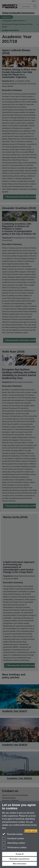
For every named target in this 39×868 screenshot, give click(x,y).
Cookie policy (31, 831)
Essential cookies (12, 834)
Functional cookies (13, 839)
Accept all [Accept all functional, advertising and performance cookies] (20, 854)
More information (20, 864)
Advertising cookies (14, 843)
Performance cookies (14, 848)
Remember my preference (20, 859)
